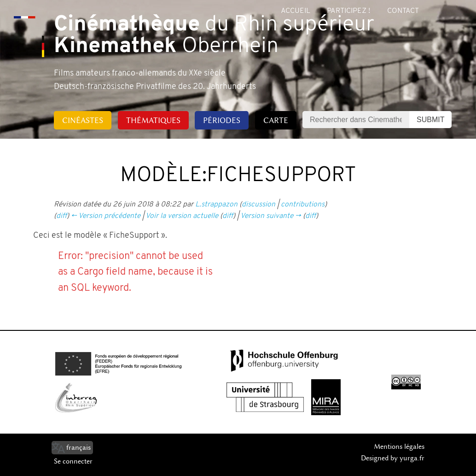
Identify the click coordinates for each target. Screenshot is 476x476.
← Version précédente (106, 216)
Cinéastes (83, 120)
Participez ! (348, 11)
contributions (303, 205)
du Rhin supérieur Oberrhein (214, 36)
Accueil (296, 11)
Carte (276, 120)
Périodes (222, 120)
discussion (258, 205)
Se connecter (73, 461)
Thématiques (153, 120)
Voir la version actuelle (182, 216)
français (78, 447)
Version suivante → (271, 216)
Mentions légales (399, 447)
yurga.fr (412, 458)
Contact (403, 11)
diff (61, 216)
